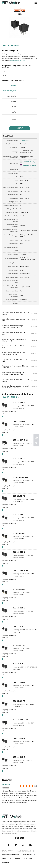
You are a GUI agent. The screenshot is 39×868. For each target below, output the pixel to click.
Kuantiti (14, 85)
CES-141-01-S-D (19, 627)
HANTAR (19, 128)
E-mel (14, 107)
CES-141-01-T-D (19, 701)
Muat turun (28, 859)
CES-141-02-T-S (19, 459)
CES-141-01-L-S (19, 738)
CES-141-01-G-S (19, 589)
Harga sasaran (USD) (9, 91)
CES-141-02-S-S (19, 403)
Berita (17, 859)
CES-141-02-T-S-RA (20, 440)
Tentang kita (28, 855)
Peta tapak (5, 862)
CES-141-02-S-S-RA (20, 720)
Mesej (14, 120)
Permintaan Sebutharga (10, 855)
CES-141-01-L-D (19, 757)
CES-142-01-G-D (19, 421)
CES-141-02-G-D (19, 683)
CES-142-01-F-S (19, 608)
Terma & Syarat (7, 851)
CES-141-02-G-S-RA (20, 477)
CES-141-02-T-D (19, 645)
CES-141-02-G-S (19, 533)
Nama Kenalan (11, 96)
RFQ (2, 417)
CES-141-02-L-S (19, 552)
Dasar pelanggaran (24, 851)
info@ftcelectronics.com (17, 61)
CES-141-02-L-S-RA (20, 571)
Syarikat (13, 101)
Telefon (14, 112)
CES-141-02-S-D (19, 515)
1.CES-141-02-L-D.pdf (30, 162)
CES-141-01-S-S (19, 664)
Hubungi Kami (6, 859)
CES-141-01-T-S (19, 496)
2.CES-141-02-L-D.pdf (30, 165)
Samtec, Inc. (24, 144)
